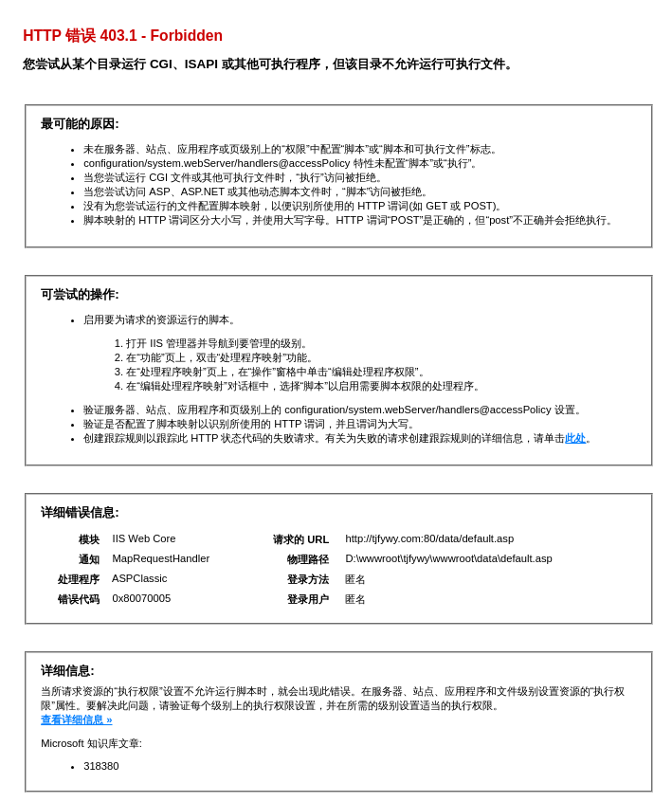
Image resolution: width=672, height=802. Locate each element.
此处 (575, 438)
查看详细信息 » (76, 720)
